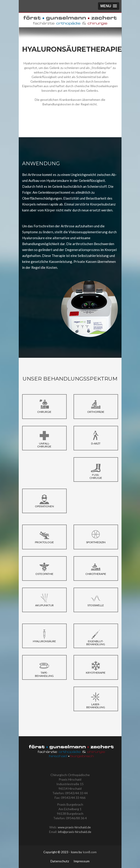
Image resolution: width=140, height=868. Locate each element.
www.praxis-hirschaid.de (74, 827)
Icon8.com (90, 852)
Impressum (82, 861)
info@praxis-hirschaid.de (75, 832)
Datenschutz (60, 861)
